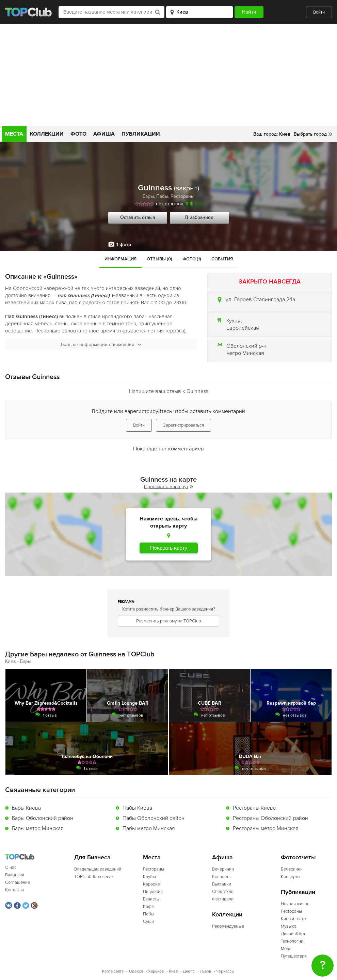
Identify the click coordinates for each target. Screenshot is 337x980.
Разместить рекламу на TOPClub (168, 621)
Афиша (104, 134)
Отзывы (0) (159, 259)
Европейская (243, 328)
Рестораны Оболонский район (270, 818)
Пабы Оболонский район (154, 818)
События (222, 259)
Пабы (162, 196)
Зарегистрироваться (183, 425)
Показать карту (169, 548)
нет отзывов (170, 204)
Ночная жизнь (295, 904)
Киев (173, 971)
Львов (205, 971)
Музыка (289, 926)
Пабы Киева (137, 808)
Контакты (14, 890)
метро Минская (245, 353)
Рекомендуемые (228, 926)
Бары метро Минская (38, 828)
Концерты (222, 877)
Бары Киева (26, 808)
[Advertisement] (168, 75)
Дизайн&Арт (293, 934)
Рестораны (182, 196)
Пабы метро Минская (149, 828)
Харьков (156, 971)
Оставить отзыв (138, 217)
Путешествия (294, 956)
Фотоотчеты (298, 857)
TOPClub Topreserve (93, 877)
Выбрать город (310, 134)
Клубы (149, 877)
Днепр (189, 971)
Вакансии (15, 875)
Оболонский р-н (246, 346)
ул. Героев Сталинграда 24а (260, 299)
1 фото (124, 245)
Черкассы (225, 971)
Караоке (151, 884)
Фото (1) (192, 259)
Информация (121, 259)
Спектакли (223, 892)
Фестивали (223, 899)
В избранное (199, 217)
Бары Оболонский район (43, 818)
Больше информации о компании (101, 345)
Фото (78, 134)
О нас (11, 867)
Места (14, 134)
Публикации (141, 134)
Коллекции (47, 134)
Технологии (292, 941)
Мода (286, 949)
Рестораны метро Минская (266, 828)
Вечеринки (223, 869)
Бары (148, 196)
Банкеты (151, 899)
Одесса (136, 971)
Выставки (222, 884)
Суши (148, 922)
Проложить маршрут (168, 487)
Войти (319, 12)
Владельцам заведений (98, 869)
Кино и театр (293, 919)
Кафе (148, 907)
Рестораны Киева (254, 808)
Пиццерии (153, 892)
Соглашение (18, 882)
